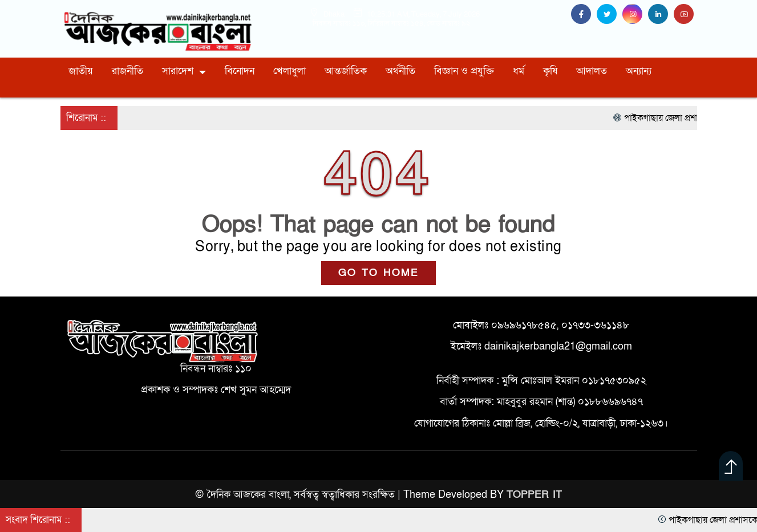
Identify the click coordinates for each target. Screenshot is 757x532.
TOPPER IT (534, 495)
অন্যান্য (639, 71)
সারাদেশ (178, 71)
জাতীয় (81, 71)
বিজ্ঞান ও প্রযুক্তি (464, 71)
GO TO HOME (378, 273)
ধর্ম (519, 71)
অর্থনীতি (400, 71)
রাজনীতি (127, 71)
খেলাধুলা (290, 71)
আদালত (592, 71)
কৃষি (550, 71)
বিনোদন (240, 71)
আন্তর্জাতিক (346, 71)
